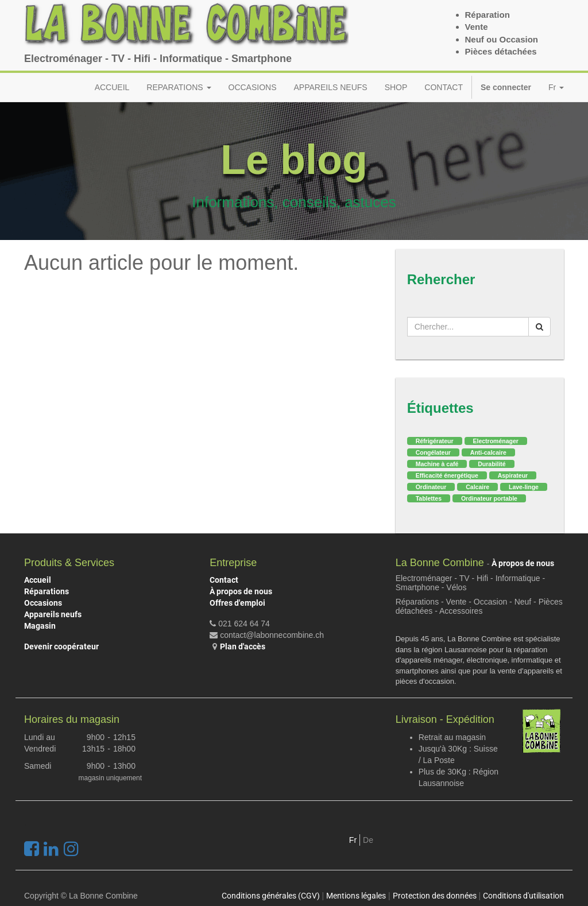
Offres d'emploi (237, 603)
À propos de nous (241, 591)
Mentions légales (356, 896)
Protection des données (435, 896)
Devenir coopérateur (61, 646)
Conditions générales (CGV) (271, 896)
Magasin (40, 626)
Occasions (43, 603)
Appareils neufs (53, 614)
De (368, 840)
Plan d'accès (243, 646)
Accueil (38, 580)
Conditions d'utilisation (523, 896)
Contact (224, 580)
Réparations (47, 591)
